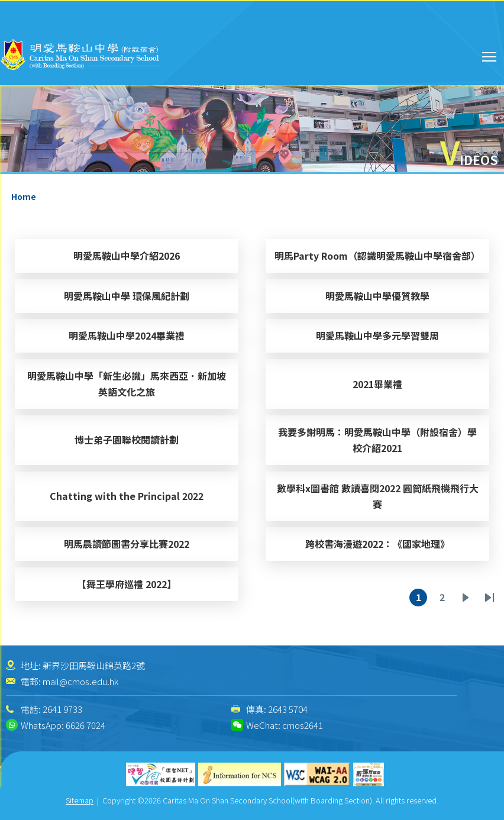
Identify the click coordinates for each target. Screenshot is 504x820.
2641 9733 (62, 709)
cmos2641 (303, 725)
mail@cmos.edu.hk (80, 681)
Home (24, 196)
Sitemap (80, 800)
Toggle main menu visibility (490, 55)
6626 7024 (85, 725)
